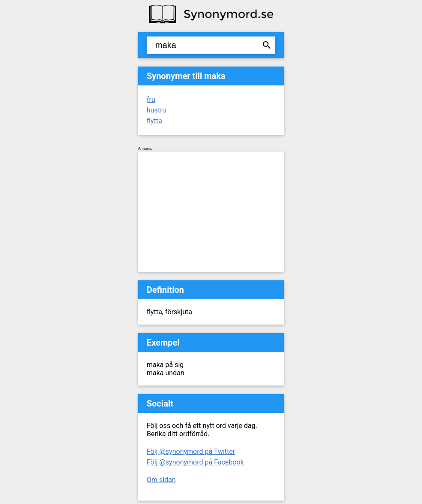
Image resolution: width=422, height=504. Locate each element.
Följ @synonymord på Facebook (195, 462)
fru (151, 99)
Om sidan (161, 480)
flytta (154, 121)
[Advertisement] (211, 212)
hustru (156, 110)
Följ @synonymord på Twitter (191, 451)
